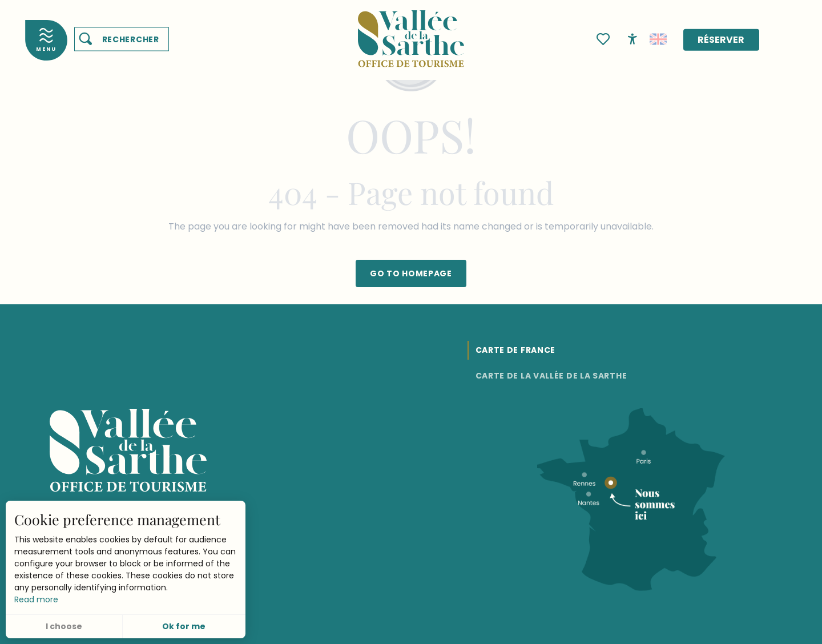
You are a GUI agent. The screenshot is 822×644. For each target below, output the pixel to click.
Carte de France (516, 350)
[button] (122, 39)
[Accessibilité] (632, 38)
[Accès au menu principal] (46, 40)
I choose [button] (64, 626)
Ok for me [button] (184, 626)
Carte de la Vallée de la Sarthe (551, 376)
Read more (36, 599)
